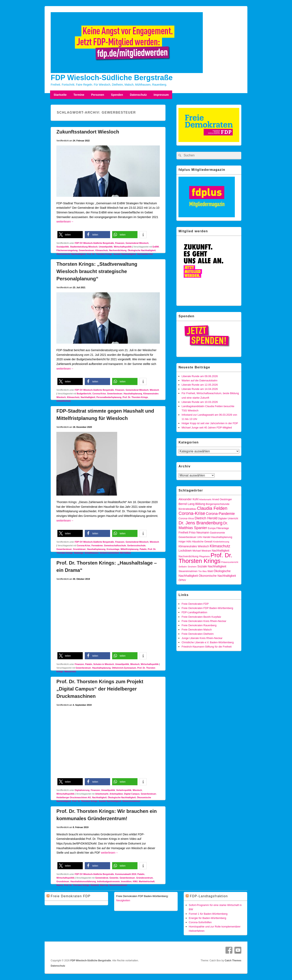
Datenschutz (138, 95)
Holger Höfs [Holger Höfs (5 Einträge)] (185, 542)
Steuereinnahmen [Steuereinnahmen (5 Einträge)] (188, 571)
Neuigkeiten (123, 900)
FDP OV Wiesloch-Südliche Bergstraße (94, 243)
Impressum (161, 95)
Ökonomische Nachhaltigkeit (71, 254)
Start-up (104, 885)
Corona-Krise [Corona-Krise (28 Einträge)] (192, 513)
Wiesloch (154, 390)
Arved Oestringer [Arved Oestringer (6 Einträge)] (222, 499)
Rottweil (95, 885)
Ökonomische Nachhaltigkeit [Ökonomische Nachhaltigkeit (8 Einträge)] (217, 576)
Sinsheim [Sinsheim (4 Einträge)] (192, 567)
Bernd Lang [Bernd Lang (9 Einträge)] (186, 504)
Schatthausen (92, 553)
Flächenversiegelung (67, 250)
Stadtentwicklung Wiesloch (84, 247)
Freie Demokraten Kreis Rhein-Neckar (204, 621)
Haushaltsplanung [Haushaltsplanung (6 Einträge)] (222, 537)
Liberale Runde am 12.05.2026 (200, 385)
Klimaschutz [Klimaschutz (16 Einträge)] (220, 546)
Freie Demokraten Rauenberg (199, 625)
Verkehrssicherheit (109, 553)
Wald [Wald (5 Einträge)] (210, 571)
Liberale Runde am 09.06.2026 (200, 376)
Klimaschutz (102, 250)
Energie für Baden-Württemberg (207, 918)
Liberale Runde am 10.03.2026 (200, 402)
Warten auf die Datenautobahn (199, 380)
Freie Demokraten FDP (195, 604)
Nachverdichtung (118, 250)
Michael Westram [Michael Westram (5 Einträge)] (202, 551)
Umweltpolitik (106, 247)
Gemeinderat (102, 878)
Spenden (117, 95)
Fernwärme (97, 545)
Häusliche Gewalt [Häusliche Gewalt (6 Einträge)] (202, 542)
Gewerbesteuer (87, 250)
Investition (126, 881)
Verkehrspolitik (124, 790)
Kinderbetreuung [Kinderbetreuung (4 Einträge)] (221, 542)
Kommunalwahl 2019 (126, 874)
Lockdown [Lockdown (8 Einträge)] (185, 551)
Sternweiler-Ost (145, 254)
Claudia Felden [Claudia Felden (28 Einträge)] (212, 508)
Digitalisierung (82, 790)
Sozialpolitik (63, 247)
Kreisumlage (113, 549)
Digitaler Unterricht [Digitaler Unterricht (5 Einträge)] (228, 519)
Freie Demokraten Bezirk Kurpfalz (201, 617)
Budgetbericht (84, 394)
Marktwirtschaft (147, 881)
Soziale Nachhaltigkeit (125, 254)
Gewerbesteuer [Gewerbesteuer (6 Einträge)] (187, 537)
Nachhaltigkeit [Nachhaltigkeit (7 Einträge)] (220, 551)
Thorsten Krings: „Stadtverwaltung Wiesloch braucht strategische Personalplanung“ (97, 271)
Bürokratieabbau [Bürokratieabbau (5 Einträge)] (187, 509)
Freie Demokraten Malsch (197, 630)
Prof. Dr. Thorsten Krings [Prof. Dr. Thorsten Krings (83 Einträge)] (205, 558)
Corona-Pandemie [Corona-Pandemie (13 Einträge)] (220, 514)
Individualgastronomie (108, 881)
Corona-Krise (99, 394)
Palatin (143, 549)
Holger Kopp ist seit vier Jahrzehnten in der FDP (210, 423)
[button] (70, 235)
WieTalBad (125, 553)
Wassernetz (70, 671)
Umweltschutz (64, 401)
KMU (135, 881)
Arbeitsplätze (116, 794)
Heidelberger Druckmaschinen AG (74, 797)
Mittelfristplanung (130, 549)
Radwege (79, 553)
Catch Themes (233, 961)
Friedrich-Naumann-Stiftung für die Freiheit (206, 647)
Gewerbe (114, 878)
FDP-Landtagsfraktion (194, 612)
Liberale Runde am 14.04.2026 (200, 389)
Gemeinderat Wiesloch (137, 243)
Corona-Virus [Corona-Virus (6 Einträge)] (186, 518)
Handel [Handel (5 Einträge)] (207, 537)
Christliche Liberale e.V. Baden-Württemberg (208, 642)
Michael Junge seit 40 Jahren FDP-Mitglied (207, 428)
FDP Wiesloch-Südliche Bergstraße (112, 78)
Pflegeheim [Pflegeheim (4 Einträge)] (204, 556)
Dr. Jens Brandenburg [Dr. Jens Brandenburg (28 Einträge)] (200, 523)
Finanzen (120, 243)
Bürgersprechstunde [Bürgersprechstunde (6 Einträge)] (218, 504)
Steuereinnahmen (131, 801)
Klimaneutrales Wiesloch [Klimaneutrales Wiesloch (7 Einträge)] (194, 546)
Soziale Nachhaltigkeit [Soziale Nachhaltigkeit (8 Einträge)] (212, 566)
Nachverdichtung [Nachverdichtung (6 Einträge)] (188, 556)
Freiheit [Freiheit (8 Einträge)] (183, 532)
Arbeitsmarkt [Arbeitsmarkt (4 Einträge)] (205, 499)
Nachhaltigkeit (88, 397)
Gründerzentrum (144, 878)
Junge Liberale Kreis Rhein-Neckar (202, 638)
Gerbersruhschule (136, 545)
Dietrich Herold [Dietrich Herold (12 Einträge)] (206, 518)
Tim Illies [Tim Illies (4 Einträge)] (203, 571)
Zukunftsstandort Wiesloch (88, 132)
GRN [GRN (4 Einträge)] (200, 537)
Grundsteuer (79, 549)
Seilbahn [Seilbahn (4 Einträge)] (183, 567)
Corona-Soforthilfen (200, 922)
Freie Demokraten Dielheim (198, 634)
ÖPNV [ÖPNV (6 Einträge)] (182, 580)
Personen (98, 95)
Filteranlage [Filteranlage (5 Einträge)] (223, 528)
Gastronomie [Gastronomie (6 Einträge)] (217, 533)
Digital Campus (132, 794)
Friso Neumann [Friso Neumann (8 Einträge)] (199, 532)
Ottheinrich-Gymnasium (124, 668)
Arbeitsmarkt (102, 794)
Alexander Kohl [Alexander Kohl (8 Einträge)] (188, 499)
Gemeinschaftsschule (115, 545)
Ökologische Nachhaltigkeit (142, 250)
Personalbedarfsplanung (109, 397)
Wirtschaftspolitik (123, 247)
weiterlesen (65, 222)
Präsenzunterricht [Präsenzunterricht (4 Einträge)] (230, 562)
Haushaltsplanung (133, 394)
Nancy (60, 885)
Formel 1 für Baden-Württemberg (208, 914)
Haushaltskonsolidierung (83, 881)
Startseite (60, 95)
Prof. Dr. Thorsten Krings (99, 254)
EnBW (156, 247)
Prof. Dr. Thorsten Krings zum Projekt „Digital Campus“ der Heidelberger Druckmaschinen (100, 689)
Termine (79, 95)
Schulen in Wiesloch (104, 664)
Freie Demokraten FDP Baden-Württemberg (207, 608)
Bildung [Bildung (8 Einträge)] (200, 504)
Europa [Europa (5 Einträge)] (212, 528)
